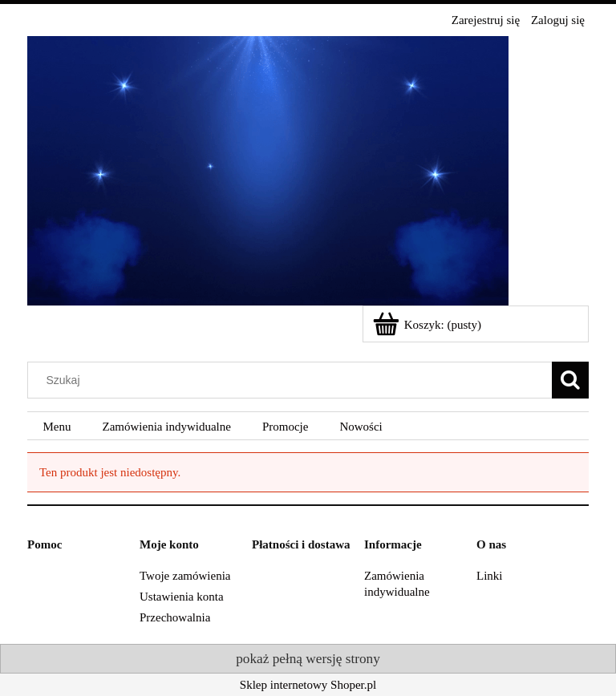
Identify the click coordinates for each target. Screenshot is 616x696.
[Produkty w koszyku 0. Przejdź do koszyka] (428, 325)
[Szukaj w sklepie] (294, 380)
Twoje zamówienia (185, 576)
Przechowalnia (175, 617)
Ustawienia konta (182, 597)
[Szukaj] (570, 380)
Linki (490, 576)
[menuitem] (57, 427)
